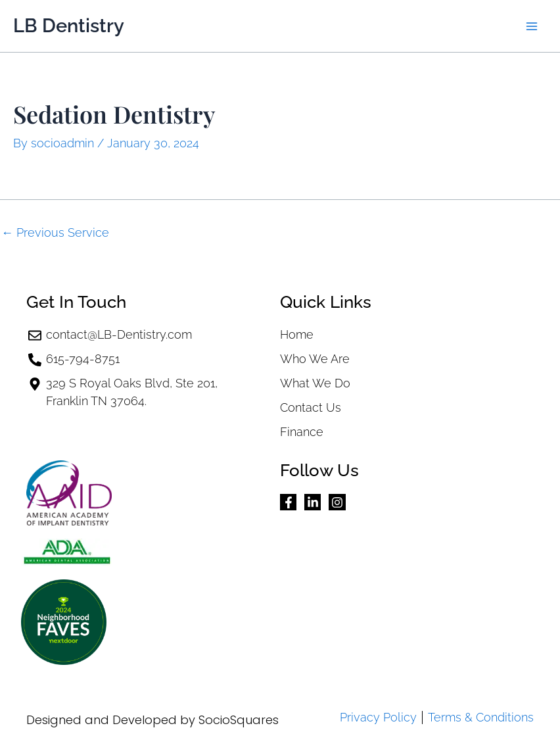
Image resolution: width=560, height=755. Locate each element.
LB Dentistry (69, 26)
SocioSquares (239, 720)
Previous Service (55, 233)
